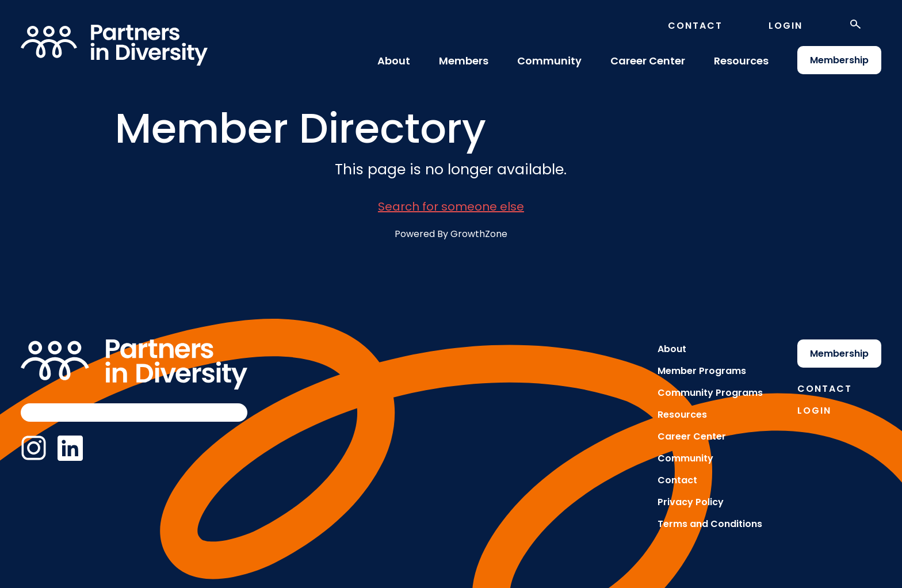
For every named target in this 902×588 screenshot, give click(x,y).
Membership (839, 60)
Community (549, 61)
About (394, 61)
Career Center (648, 61)
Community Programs (710, 393)
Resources (741, 61)
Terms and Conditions (710, 524)
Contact (695, 26)
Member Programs (702, 371)
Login (786, 26)
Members (464, 61)
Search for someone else (451, 207)
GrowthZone (479, 234)
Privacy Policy (691, 502)
